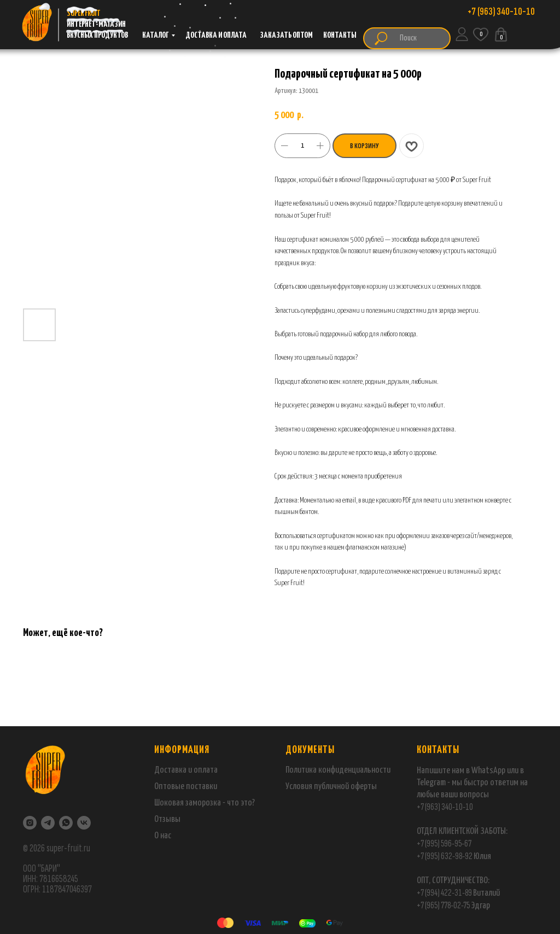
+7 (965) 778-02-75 (444, 905)
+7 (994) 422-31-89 (444, 893)
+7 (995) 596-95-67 (444, 843)
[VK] (84, 823)
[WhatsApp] (66, 823)
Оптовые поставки (186, 787)
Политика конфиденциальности (338, 770)
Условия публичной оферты (331, 787)
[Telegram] (48, 823)
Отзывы (167, 819)
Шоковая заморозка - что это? (205, 803)
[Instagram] (30, 823)
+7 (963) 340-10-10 (445, 807)
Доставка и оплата (186, 770)
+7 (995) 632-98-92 (445, 856)
